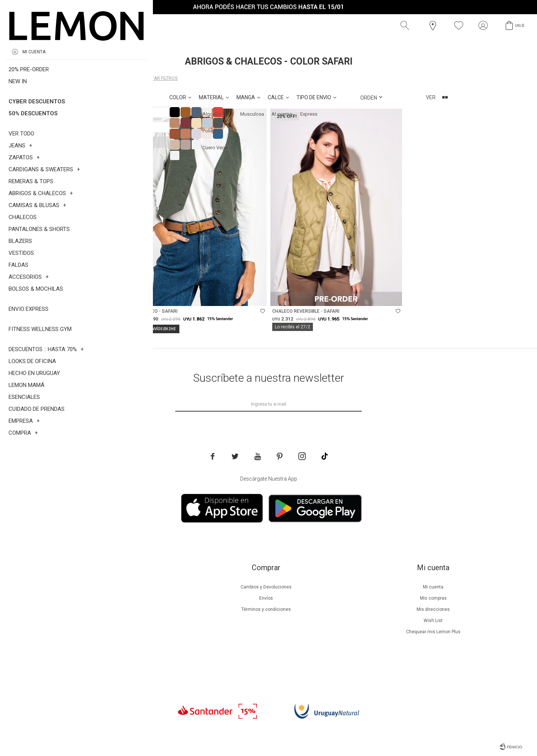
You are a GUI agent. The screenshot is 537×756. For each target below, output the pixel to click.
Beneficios (99, 598)
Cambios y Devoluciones (266, 587)
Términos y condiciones (266, 609)
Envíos (266, 598)
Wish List (433, 621)
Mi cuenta (433, 587)
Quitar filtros (161, 78)
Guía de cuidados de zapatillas (99, 632)
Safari (116, 79)
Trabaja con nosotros (98, 665)
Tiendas (99, 643)
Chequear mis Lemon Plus (433, 632)
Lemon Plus (99, 609)
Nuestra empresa (98, 587)
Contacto (99, 654)
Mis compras (433, 598)
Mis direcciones (433, 609)
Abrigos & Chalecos (65, 79)
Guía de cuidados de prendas (98, 621)
